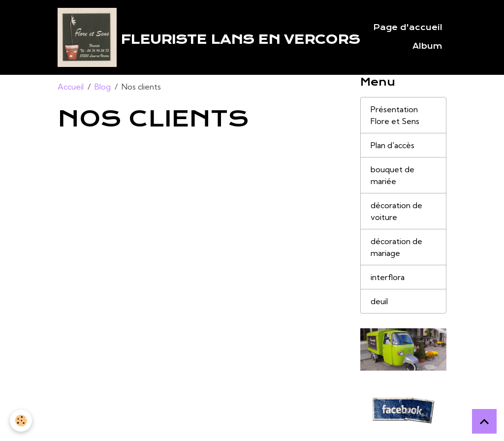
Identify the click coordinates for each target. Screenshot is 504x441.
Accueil (71, 87)
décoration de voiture (396, 211)
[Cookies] (21, 421)
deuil (379, 301)
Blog (103, 87)
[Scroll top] (484, 421)
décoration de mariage (396, 247)
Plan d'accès (393, 145)
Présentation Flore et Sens (395, 115)
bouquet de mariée (393, 175)
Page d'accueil (408, 28)
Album (427, 46)
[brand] (195, 37)
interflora (388, 277)
